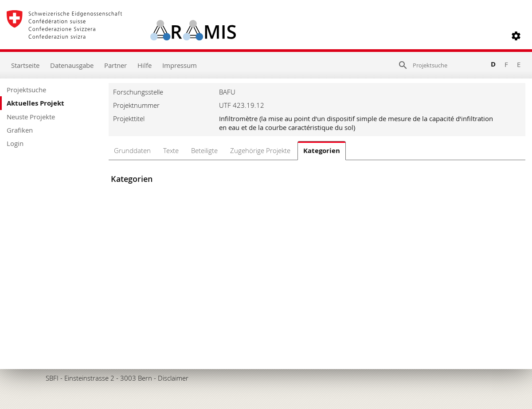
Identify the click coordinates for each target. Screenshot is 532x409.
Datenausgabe (72, 65)
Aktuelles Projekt (35, 103)
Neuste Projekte (31, 117)
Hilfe (145, 65)
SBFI (52, 378)
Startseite (25, 65)
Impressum (180, 65)
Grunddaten (132, 150)
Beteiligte (204, 150)
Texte (171, 150)
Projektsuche (26, 90)
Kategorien (322, 151)
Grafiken (20, 130)
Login (15, 143)
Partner (115, 65)
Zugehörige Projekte (260, 150)
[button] (516, 36)
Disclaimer (173, 378)
